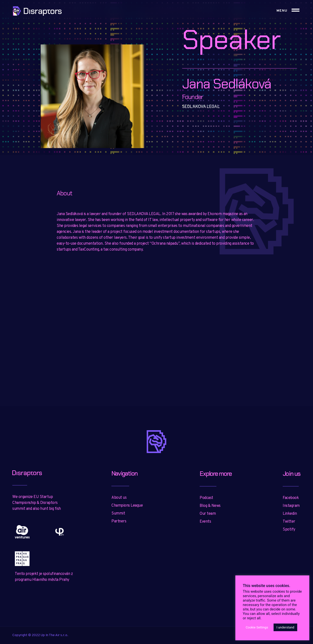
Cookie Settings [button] (257, 627)
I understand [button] (285, 627)
